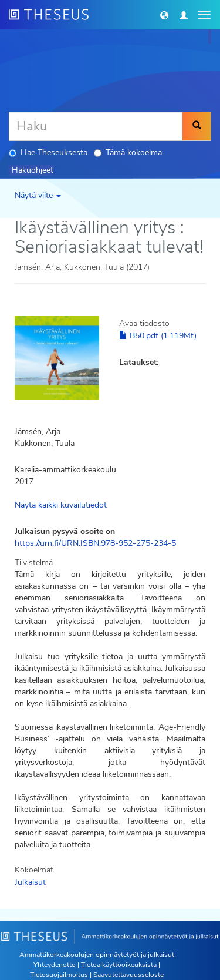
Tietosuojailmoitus (59, 975)
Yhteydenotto (55, 965)
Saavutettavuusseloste (128, 975)
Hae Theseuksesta (48, 152)
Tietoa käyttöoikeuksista (119, 965)
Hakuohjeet (33, 170)
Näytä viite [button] (38, 195)
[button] (164, 15)
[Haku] (96, 126)
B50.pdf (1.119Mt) (158, 336)
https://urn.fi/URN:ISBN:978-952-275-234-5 (95, 543)
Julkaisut (30, 882)
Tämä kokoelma (128, 152)
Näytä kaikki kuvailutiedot (61, 505)
